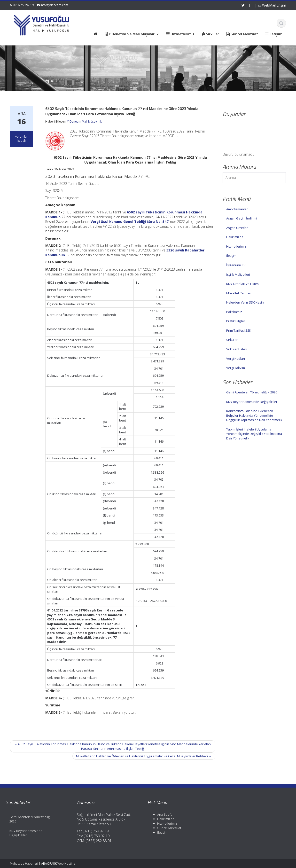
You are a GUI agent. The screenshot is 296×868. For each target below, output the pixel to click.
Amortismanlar (237, 209)
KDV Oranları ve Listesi (243, 284)
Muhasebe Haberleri (24, 864)
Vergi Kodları (236, 359)
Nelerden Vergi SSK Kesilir (245, 302)
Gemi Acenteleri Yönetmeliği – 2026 (252, 392)
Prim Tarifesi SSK (239, 330)
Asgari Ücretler (237, 228)
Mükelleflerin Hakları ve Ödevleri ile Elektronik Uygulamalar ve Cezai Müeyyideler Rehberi (144, 756)
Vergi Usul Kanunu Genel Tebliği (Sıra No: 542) (130, 222)
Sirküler (232, 340)
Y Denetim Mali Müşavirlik (84, 121)
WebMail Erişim (272, 5)
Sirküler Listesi (237, 349)
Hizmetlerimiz (236, 246)
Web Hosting (66, 864)
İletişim (231, 256)
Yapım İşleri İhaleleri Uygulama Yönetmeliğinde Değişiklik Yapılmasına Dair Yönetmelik (254, 434)
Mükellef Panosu (239, 293)
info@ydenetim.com (54, 5)
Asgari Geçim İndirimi (242, 218)
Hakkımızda (235, 237)
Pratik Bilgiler (236, 321)
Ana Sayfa (161, 814)
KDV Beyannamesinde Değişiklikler (252, 402)
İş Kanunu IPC (236, 265)
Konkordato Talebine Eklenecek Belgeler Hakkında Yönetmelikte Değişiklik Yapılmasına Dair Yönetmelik (254, 415)
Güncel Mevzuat (165, 828)
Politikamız (234, 312)
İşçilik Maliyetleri (238, 274)
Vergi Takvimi (236, 368)
